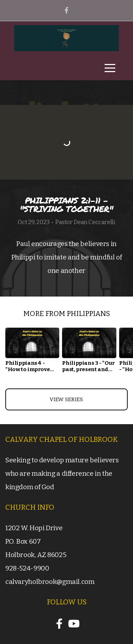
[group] (32, 353)
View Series (66, 399)
